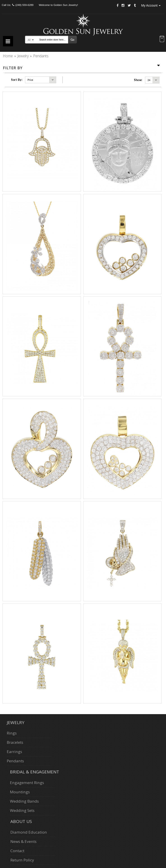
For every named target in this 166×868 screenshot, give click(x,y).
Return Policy (22, 860)
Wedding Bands (24, 801)
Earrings (14, 752)
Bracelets (15, 742)
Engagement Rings (27, 783)
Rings (12, 733)
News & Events (23, 841)
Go (72, 40)
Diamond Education (29, 832)
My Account (151, 5)
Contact (17, 851)
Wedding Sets (22, 810)
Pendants (15, 761)
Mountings (20, 792)
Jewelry (23, 56)
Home (8, 56)
